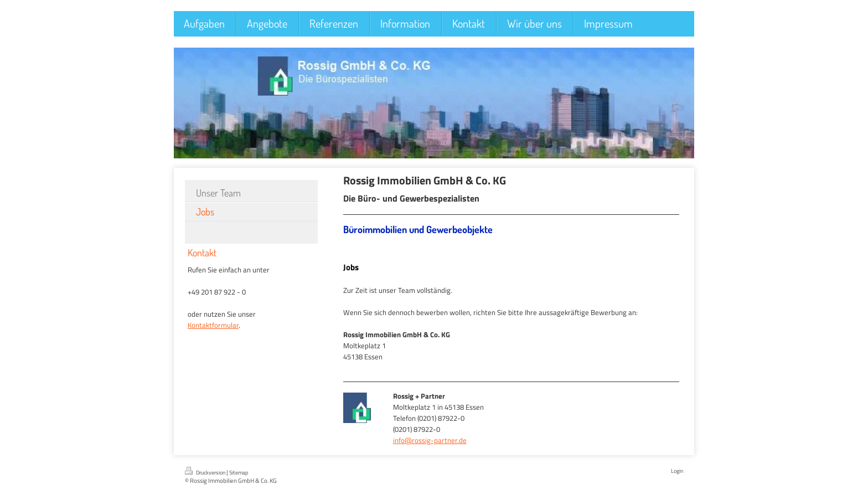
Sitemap (239, 473)
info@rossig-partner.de (430, 440)
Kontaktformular (213, 325)
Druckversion (206, 472)
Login (677, 471)
